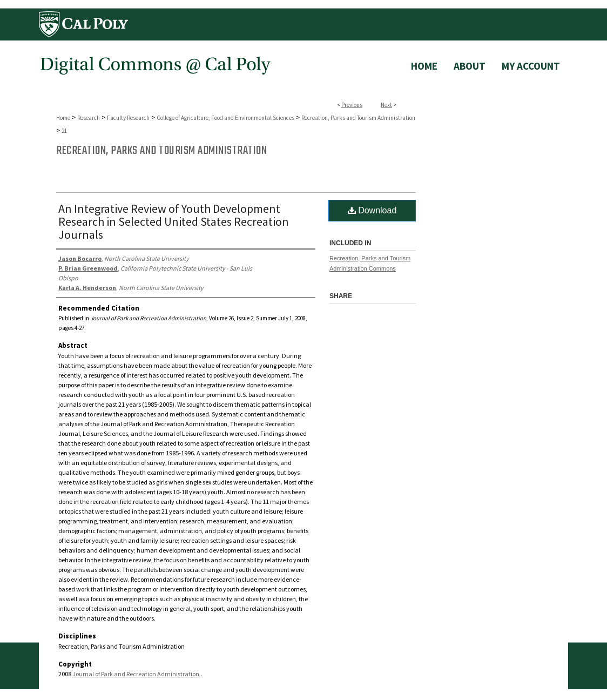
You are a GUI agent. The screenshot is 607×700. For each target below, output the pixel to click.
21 (64, 131)
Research (89, 118)
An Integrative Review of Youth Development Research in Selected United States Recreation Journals (174, 221)
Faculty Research (128, 118)
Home (63, 118)
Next (386, 105)
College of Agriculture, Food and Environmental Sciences (225, 118)
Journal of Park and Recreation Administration (136, 674)
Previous (352, 105)
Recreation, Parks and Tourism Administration (358, 118)
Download (372, 210)
